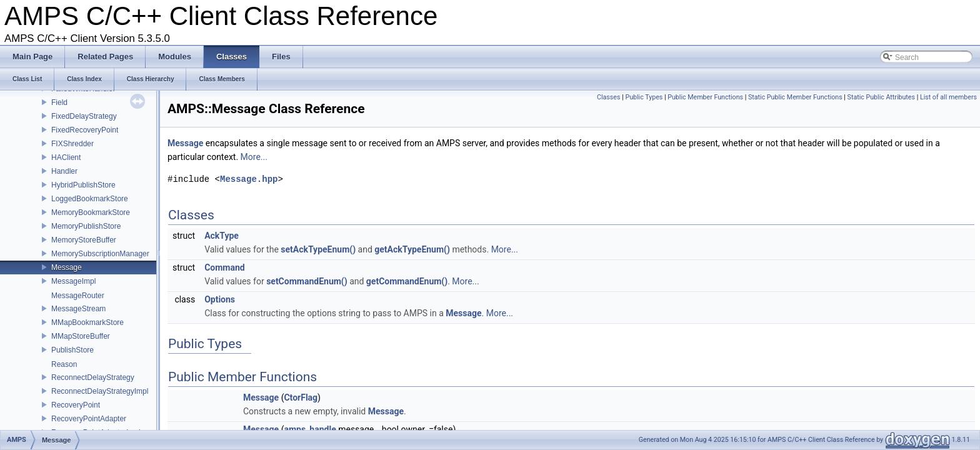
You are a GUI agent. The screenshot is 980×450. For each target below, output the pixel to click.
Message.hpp (249, 179)
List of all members (948, 97)
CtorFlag (301, 397)
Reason (64, 364)
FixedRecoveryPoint (85, 130)
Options (220, 299)
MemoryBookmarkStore (91, 212)
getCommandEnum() (407, 281)
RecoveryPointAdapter (89, 419)
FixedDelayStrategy (84, 116)
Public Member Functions (705, 97)
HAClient (66, 157)
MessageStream (78, 309)
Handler (64, 171)
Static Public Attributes (881, 97)
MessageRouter (78, 296)
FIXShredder (72, 144)
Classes (608, 97)
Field (59, 102)
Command (225, 267)
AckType (222, 236)
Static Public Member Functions (795, 97)
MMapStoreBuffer (81, 336)
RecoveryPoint (76, 405)
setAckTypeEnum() (318, 249)
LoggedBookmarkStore (90, 199)
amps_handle (310, 429)
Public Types (644, 97)
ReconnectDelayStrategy (93, 377)
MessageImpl (73, 281)
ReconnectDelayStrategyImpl (100, 391)
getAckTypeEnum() (412, 249)
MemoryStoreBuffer (84, 240)
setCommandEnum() (307, 281)
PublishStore (72, 350)
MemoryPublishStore (86, 226)
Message (67, 267)
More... (254, 157)
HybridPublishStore (83, 185)
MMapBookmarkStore (87, 322)
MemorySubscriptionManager (100, 254)
